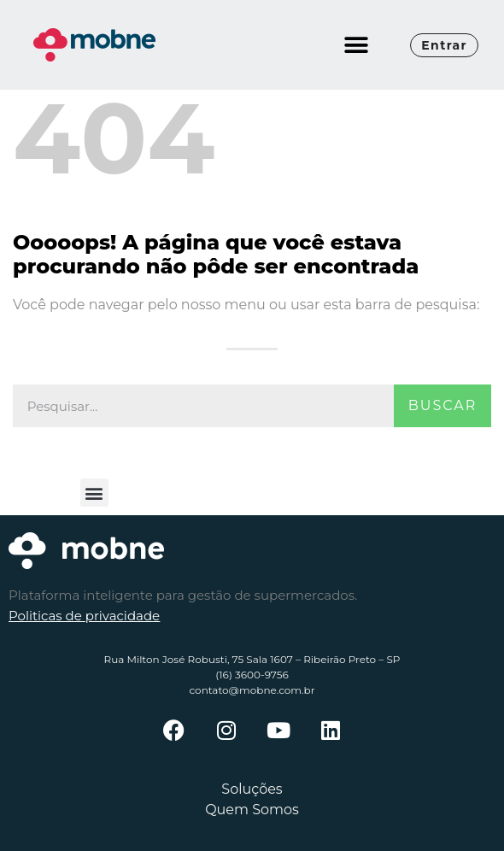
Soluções (252, 789)
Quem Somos (252, 810)
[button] (356, 45)
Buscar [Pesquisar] (443, 405)
